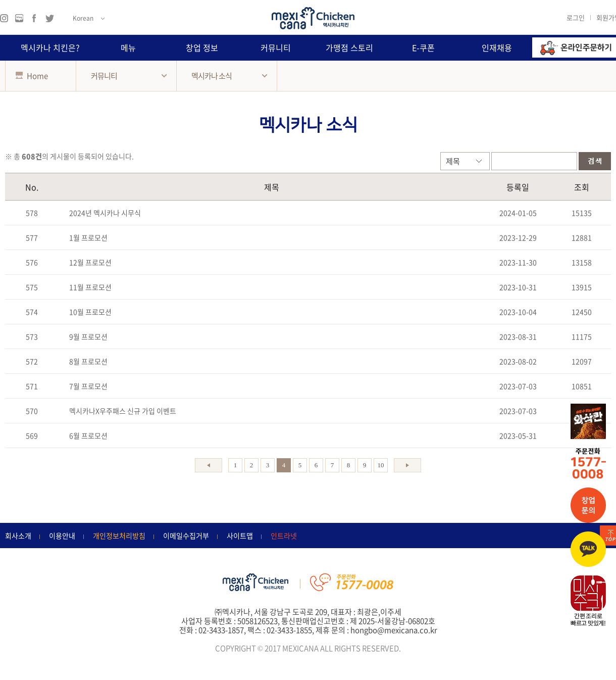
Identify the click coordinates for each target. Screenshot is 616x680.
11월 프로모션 (90, 287)
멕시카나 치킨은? (50, 47)
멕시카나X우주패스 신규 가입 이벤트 (123, 411)
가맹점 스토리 (349, 47)
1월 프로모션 (88, 237)
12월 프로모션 (90, 262)
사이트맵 (240, 536)
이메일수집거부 (186, 536)
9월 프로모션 (88, 336)
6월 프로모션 (88, 435)
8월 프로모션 (88, 361)
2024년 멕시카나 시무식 (105, 213)
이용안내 (62, 536)
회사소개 (18, 536)
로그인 (576, 17)
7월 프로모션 (88, 386)
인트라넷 (284, 536)
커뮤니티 (276, 47)
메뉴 (128, 47)
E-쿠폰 (423, 47)
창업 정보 (202, 47)
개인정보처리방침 (119, 536)
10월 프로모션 (90, 312)
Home (32, 76)
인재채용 (497, 47)
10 (381, 465)
